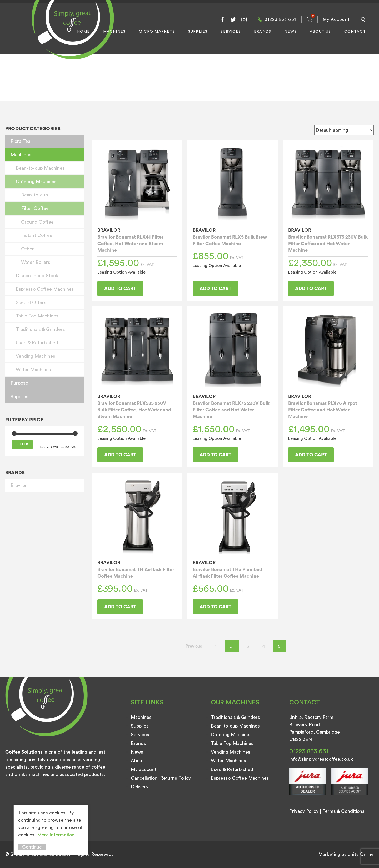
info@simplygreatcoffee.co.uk (321, 759)
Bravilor (19, 485)
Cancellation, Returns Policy (161, 778)
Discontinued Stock (37, 276)
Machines (114, 32)
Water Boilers (36, 262)
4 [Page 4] (264, 646)
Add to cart (120, 289)
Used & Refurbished (37, 343)
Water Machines (33, 370)
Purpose (19, 383)
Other (28, 249)
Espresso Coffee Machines (45, 289)
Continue (32, 847)
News (290, 32)
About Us (320, 32)
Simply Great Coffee (71, 36)
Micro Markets (157, 32)
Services (231, 32)
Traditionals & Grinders (40, 329)
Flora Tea (20, 141)
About (137, 761)
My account (144, 769)
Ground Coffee (37, 222)
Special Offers (31, 302)
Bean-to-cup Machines (40, 168)
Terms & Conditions (343, 811)
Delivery (140, 787)
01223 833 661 (280, 19)
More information (56, 835)
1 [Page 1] (216, 646)
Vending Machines (36, 356)
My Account (336, 19)
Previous (194, 646)
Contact (355, 32)
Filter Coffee (35, 208)
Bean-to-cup (34, 195)
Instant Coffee (37, 235)
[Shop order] (344, 130)
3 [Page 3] (248, 646)
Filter (22, 444)
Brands (263, 32)
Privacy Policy (304, 811)
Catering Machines (36, 181)
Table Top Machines (37, 316)
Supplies (198, 32)
